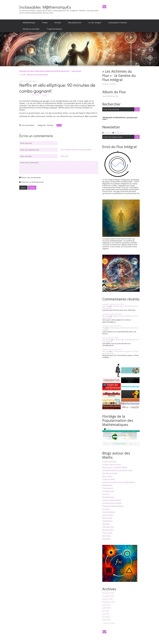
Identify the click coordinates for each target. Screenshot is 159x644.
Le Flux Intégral (95, 23)
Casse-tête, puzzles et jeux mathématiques (119, 482)
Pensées (50, 125)
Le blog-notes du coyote (112, 464)
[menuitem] (29, 23)
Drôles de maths (109, 479)
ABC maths (107, 536)
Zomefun (106, 494)
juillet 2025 (106, 608)
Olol (104, 328)
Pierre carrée (107, 533)
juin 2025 (106, 611)
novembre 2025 (108, 596)
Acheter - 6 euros (109, 84)
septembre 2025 (109, 602)
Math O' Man (107, 518)
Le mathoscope (108, 491)
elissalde (106, 316)
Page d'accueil (76, 71)
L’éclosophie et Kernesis (118, 23)
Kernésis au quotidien (31, 29)
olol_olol (106, 306)
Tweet (44, 95)
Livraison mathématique (112, 500)
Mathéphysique (108, 497)
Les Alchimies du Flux (110, 96)
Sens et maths (108, 515)
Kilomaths (106, 524)
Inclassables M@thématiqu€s (45, 7)
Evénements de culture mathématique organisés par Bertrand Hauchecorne (44, 71)
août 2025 (106, 605)
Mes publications (75, 23)
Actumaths (106, 539)
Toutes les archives (109, 623)
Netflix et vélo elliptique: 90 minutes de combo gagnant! (57, 88)
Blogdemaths (107, 485)
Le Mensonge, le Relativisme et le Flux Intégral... (120, 307)
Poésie (45, 23)
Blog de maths (108, 530)
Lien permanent (27, 125)
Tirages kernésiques (54, 29)
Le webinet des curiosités (112, 503)
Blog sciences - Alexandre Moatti (115, 467)
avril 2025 (106, 617)
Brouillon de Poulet (110, 473)
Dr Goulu (106, 509)
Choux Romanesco (109, 461)
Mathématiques (29, 23)
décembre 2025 (108, 593)
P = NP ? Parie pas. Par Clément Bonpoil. (34, 74)
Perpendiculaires (109, 512)
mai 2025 (106, 614)
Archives (58, 23)
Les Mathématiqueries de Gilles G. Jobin (117, 470)
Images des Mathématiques (113, 506)
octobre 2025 (107, 599)
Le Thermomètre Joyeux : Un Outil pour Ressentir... (120, 352)
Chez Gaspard (108, 488)
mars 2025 (106, 620)
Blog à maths (107, 476)
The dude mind (108, 527)
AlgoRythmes (107, 521)
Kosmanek (106, 340)
